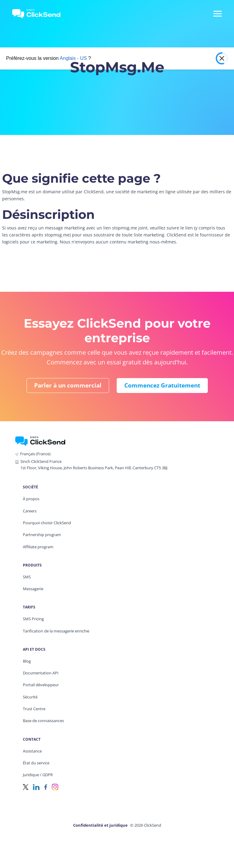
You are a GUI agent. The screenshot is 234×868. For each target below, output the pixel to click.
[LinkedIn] (36, 787)
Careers (30, 511)
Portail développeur (41, 685)
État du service (36, 763)
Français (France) (35, 454)
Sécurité (30, 697)
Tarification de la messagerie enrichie (56, 631)
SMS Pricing (33, 619)
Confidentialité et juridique (100, 825)
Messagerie (33, 589)
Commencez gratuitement (162, 385)
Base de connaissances (43, 721)
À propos (31, 499)
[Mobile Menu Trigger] (217, 14)
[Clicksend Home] (40, 14)
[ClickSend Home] (40, 441)
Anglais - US (73, 58)
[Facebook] (46, 787)
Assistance (32, 751)
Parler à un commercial (68, 385)
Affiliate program (38, 547)
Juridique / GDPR (38, 775)
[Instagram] (55, 787)
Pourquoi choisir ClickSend (47, 523)
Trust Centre (34, 709)
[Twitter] (26, 787)
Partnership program (42, 535)
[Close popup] (222, 58)
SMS (27, 577)
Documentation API (41, 673)
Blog (27, 661)
